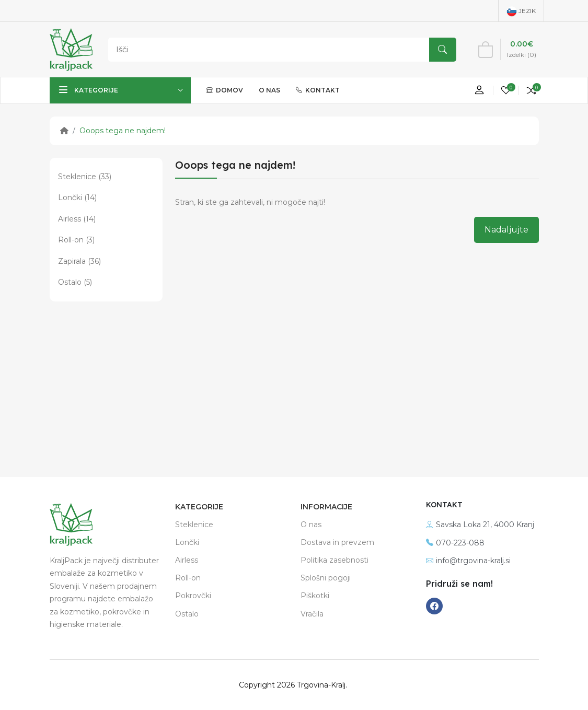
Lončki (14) (77, 197)
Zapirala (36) (79, 261)
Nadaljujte (506, 230)
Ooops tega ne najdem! (123, 131)
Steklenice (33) (85, 177)
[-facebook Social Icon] (434, 606)
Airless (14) (77, 219)
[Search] (280, 50)
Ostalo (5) (75, 282)
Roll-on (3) (76, 240)
